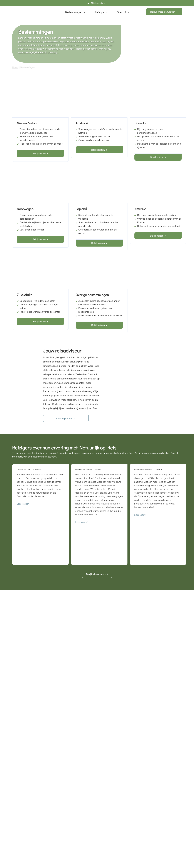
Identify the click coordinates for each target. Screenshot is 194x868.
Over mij (122, 12)
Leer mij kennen (65, 419)
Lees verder (23, 504)
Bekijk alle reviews (96, 574)
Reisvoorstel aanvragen (163, 12)
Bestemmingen (74, 12)
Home (15, 67)
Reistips (100, 12)
